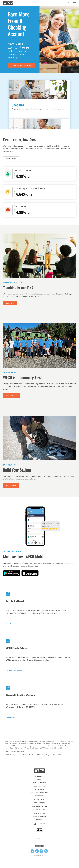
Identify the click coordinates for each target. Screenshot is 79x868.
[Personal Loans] (39, 174)
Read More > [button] (10, 624)
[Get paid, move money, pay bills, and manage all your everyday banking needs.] (38, 99)
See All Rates (11, 159)
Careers (39, 780)
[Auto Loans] (39, 210)
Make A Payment (40, 813)
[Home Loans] (39, 192)
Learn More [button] (10, 303)
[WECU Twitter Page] (37, 851)
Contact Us (39, 838)
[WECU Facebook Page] (41, 851)
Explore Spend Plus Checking (22, 66)
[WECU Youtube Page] (32, 851)
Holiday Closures (39, 786)
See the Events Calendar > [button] (15, 671)
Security (39, 820)
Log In (67, 3)
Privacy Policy (39, 799)
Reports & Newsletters (39, 793)
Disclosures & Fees (39, 810)
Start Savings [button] (11, 486)
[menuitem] (39, 777)
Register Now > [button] (11, 718)
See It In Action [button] (12, 396)
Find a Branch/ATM (39, 783)
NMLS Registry (40, 796)
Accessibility (39, 776)
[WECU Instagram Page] (46, 851)
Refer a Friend (40, 803)
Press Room (39, 789)
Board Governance (39, 817)
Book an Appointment (40, 807)
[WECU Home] (8, 3)
